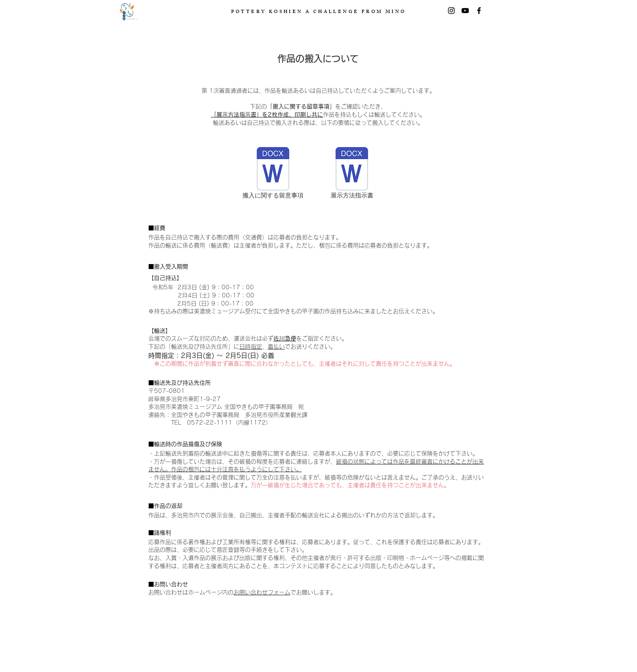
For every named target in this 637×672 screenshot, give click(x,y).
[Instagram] (451, 11)
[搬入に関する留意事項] (273, 174)
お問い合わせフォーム (262, 592)
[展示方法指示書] (352, 174)
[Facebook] (479, 11)
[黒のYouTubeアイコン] (465, 11)
